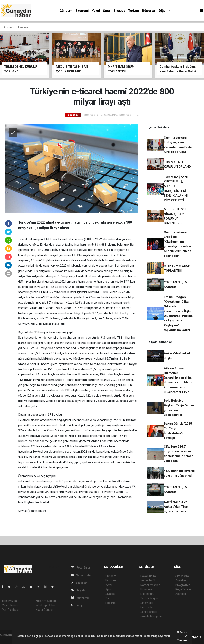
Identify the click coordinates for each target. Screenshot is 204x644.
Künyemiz (80, 598)
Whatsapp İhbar (46, 605)
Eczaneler (147, 589)
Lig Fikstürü (147, 594)
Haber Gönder (44, 610)
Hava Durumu (149, 576)
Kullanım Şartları (46, 601)
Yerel (96, 11)
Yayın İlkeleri (10, 605)
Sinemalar (147, 603)
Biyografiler (183, 585)
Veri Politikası (10, 610)
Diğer (163, 11)
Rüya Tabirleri (184, 589)
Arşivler (79, 590)
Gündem (66, 11)
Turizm (133, 11)
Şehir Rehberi (149, 612)
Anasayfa (9, 27)
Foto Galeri (81, 568)
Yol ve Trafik (148, 580)
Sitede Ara (182, 576)
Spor (107, 11)
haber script (8, 639)
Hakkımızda (10, 601)
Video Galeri (82, 575)
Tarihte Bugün (149, 598)
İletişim (78, 605)
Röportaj (149, 11)
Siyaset (119, 11)
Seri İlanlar (147, 607)
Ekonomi (82, 11)
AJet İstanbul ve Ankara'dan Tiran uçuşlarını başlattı (176, 507)
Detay (182, 632)
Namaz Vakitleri (150, 585)
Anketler (181, 580)
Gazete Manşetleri (152, 616)
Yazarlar (79, 583)
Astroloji (180, 594)
